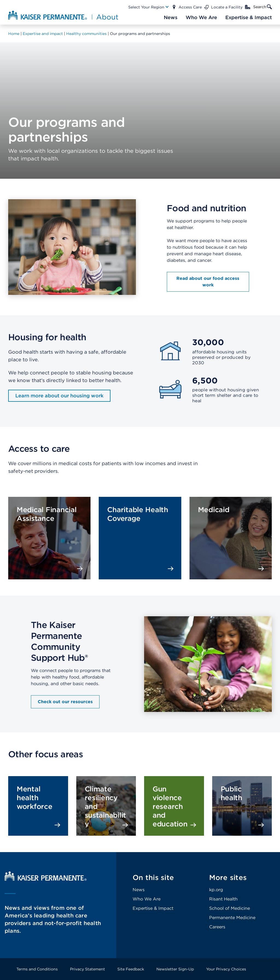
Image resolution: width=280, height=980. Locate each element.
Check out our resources (65, 702)
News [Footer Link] (139, 890)
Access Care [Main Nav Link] (190, 7)
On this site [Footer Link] (153, 877)
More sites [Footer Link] (228, 877)
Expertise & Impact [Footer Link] (153, 908)
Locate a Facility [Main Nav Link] (227, 7)
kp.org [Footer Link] (216, 890)
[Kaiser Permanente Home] (46, 879)
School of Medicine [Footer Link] (230, 908)
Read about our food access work (208, 282)
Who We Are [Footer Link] (147, 899)
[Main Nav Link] (149, 7)
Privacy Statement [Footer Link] (87, 969)
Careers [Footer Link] (217, 927)
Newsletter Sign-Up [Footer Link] (175, 969)
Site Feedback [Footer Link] (131, 969)
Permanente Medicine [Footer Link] (232, 918)
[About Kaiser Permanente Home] (61, 15)
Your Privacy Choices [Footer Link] (226, 969)
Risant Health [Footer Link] (223, 899)
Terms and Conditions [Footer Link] (37, 969)
